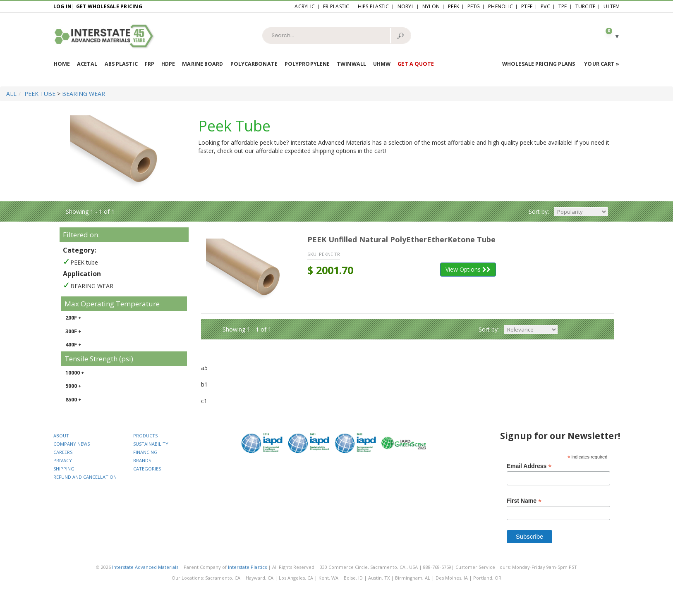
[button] (609, 36)
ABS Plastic (121, 64)
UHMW (382, 64)
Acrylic (305, 6)
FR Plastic (336, 6)
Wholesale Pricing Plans (539, 64)
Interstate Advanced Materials (145, 567)
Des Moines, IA (452, 578)
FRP (150, 64)
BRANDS (142, 460)
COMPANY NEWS (72, 444)
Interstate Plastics (247, 567)
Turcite (586, 6)
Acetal (87, 64)
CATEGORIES (147, 469)
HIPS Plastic (374, 6)
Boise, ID (353, 578)
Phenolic (501, 6)
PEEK (454, 6)
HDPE (168, 64)
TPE (563, 6)
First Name (524, 501)
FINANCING (145, 452)
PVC (545, 6)
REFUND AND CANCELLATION (85, 477)
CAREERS (63, 452)
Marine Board (202, 64)
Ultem (612, 6)
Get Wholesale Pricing (109, 6)
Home (62, 64)
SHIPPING (64, 469)
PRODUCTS (145, 436)
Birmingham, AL (413, 578)
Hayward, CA (260, 578)
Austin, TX (379, 578)
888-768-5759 (437, 567)
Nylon (431, 6)
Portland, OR (487, 578)
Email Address (529, 466)
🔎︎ (400, 36)
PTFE (527, 6)
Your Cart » (602, 64)
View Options (468, 269)
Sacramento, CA (223, 578)
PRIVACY (63, 460)
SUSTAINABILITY (151, 444)
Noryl (406, 6)
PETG (474, 6)
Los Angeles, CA (296, 578)
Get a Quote (416, 64)
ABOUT (61, 436)
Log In (63, 6)
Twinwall (351, 64)
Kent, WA (328, 578)
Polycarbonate (254, 64)
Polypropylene (307, 64)
